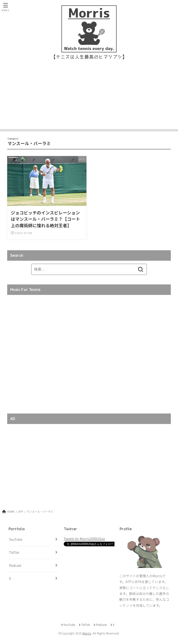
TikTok (14, 552)
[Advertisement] (89, 97)
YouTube (16, 539)
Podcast (15, 565)
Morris (87, 633)
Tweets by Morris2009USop (84, 539)
